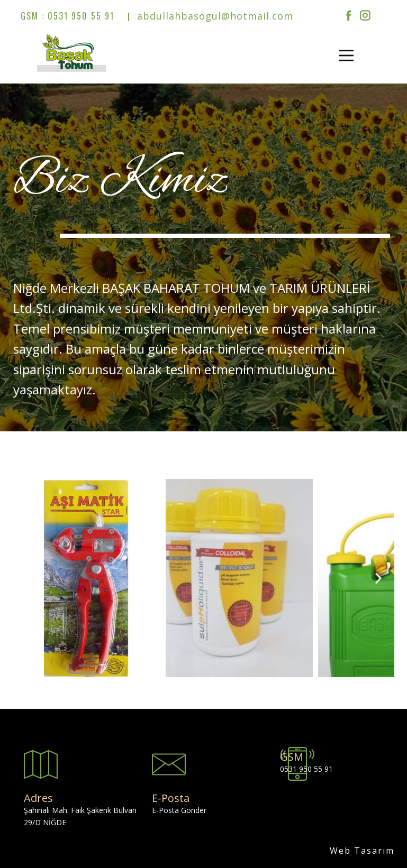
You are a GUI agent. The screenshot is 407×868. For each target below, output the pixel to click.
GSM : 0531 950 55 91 (67, 16)
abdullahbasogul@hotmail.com (214, 16)
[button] (29, 578)
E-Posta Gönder (179, 810)
